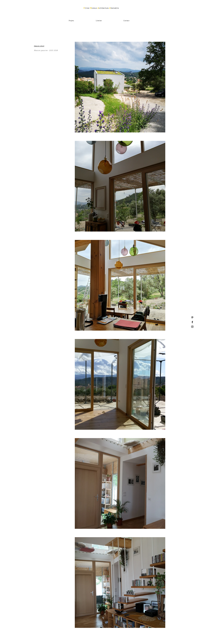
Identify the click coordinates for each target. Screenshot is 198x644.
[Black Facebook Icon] (192, 322)
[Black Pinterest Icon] (192, 317)
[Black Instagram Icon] (192, 327)
